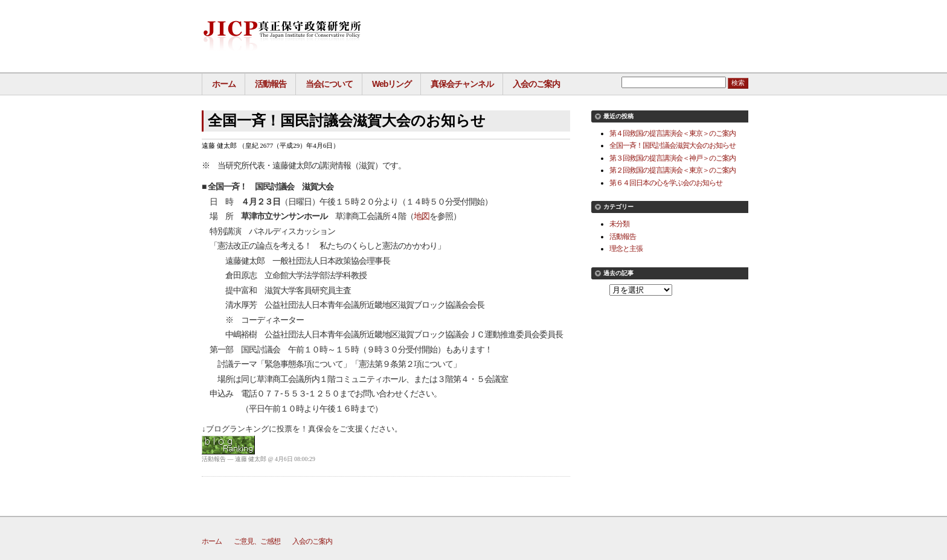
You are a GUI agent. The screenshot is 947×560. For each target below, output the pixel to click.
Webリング (392, 84)
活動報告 (271, 84)
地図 (422, 216)
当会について (329, 84)
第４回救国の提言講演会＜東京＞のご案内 (673, 133)
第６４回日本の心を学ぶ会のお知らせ (666, 183)
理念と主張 (626, 248)
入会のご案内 (536, 84)
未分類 (619, 224)
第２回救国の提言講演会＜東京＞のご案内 (673, 170)
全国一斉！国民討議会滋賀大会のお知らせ (673, 145)
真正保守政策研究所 (282, 36)
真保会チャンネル (462, 84)
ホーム (224, 84)
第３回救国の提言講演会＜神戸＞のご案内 (673, 158)
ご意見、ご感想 (257, 541)
